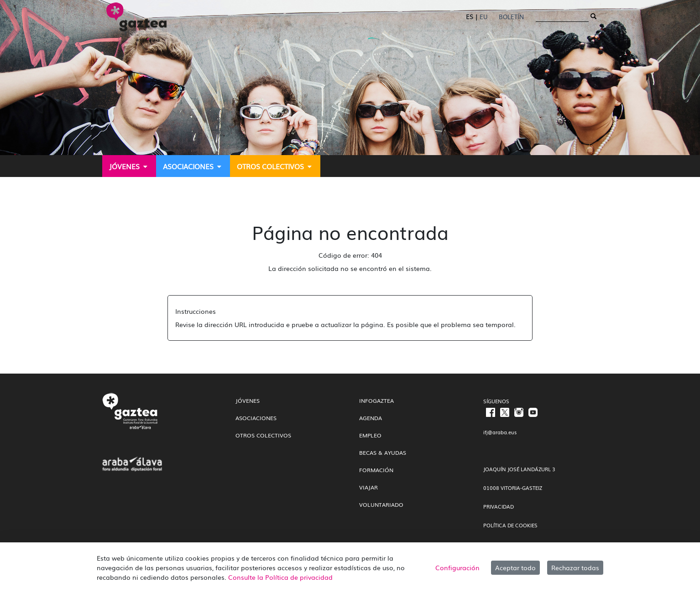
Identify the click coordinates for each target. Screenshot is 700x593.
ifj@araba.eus (500, 432)
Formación (376, 470)
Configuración (457, 567)
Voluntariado (381, 505)
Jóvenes (248, 401)
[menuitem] (129, 166)
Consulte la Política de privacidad (280, 577)
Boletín (511, 17)
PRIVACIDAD (499, 506)
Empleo (370, 435)
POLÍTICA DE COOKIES (510, 525)
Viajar (368, 487)
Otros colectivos (263, 435)
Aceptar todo (515, 567)
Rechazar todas (575, 567)
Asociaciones (256, 418)
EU (483, 17)
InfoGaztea (376, 401)
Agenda (371, 418)
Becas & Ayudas (383, 453)
